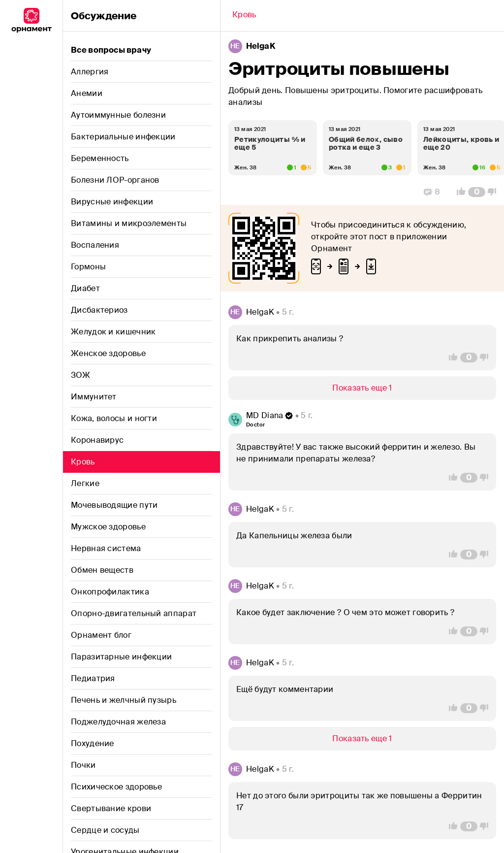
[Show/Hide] (362, 388)
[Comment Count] (477, 192)
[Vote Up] (458, 192)
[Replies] (432, 192)
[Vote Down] (495, 192)
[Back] (244, 16)
